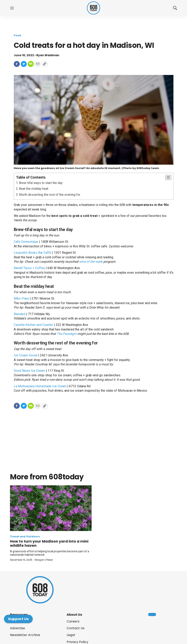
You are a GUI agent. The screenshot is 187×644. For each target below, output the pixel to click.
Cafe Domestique (26, 242)
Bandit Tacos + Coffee (29, 268)
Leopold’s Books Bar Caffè (33, 253)
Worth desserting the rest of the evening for (50, 195)
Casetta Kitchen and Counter (33, 325)
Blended (20, 314)
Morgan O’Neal (44, 560)
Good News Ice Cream (29, 371)
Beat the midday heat (34, 189)
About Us (74, 615)
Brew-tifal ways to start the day (41, 183)
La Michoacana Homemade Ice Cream (40, 386)
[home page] (93, 8)
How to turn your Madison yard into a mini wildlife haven (49, 543)
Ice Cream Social (26, 355)
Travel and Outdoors (25, 536)
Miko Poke (21, 298)
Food (17, 35)
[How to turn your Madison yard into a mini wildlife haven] (51, 508)
